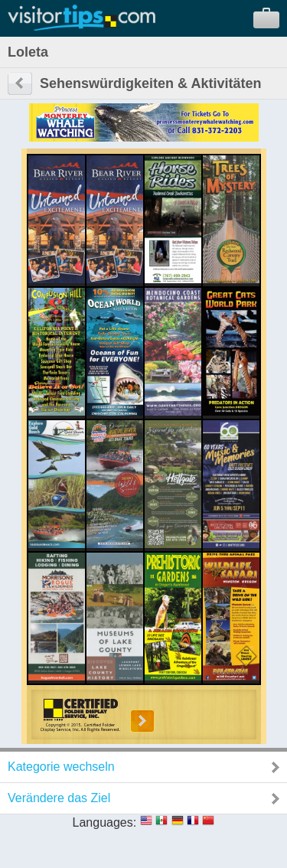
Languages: (105, 822)
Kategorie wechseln (61, 767)
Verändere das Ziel (59, 798)
